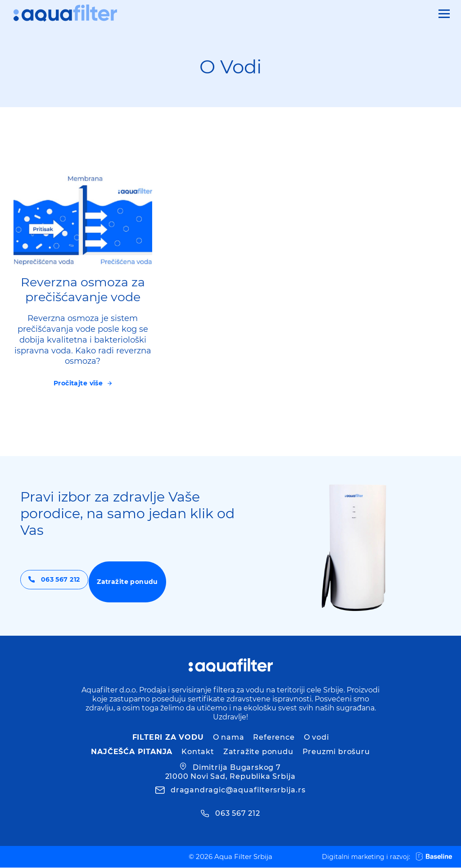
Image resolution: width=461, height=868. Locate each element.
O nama (229, 738)
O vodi (316, 738)
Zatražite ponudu (162, 582)
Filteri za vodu (168, 738)
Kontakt (198, 752)
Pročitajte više (78, 383)
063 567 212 (68, 582)
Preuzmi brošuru (336, 752)
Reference (274, 738)
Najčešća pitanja (132, 752)
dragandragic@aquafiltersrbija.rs (238, 790)
